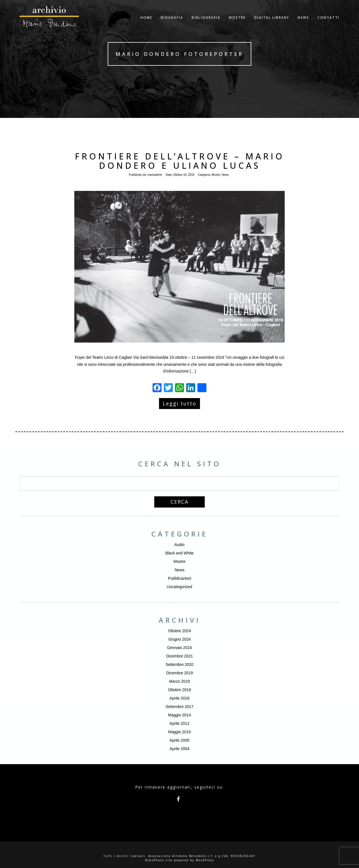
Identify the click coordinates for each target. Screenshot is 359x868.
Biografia (172, 24)
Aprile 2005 (180, 740)
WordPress (205, 860)
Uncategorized (179, 587)
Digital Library (272, 24)
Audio (179, 545)
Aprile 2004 (180, 749)
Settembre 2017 (179, 707)
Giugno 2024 (179, 639)
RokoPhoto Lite (159, 860)
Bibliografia (206, 24)
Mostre (237, 24)
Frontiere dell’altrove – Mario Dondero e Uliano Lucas (180, 161)
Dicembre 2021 (180, 656)
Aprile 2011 (180, 723)
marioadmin (155, 175)
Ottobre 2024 (179, 631)
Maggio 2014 (180, 715)
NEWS (303, 24)
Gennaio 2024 (179, 648)
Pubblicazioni (180, 578)
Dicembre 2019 (180, 673)
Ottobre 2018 (179, 690)
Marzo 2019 (179, 681)
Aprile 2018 (180, 698)
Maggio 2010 (180, 732)
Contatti (328, 24)
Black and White (179, 553)
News (225, 175)
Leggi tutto (179, 403)
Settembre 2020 (179, 664)
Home (146, 24)
